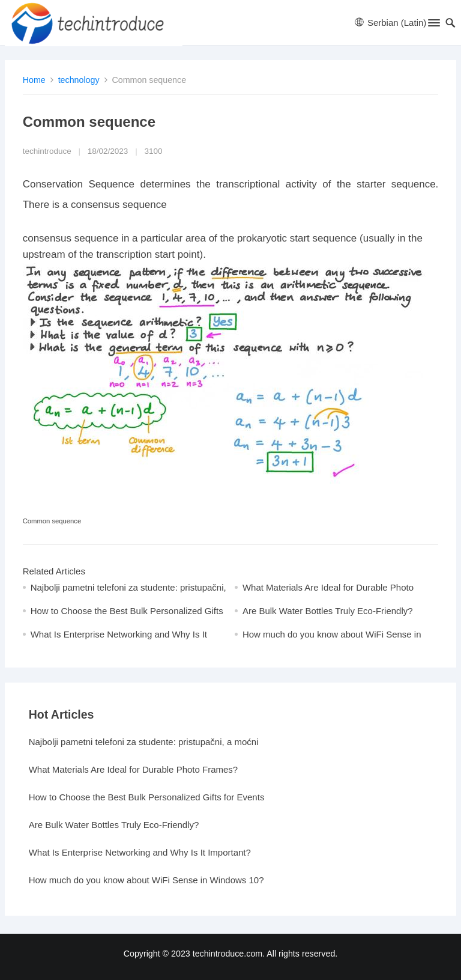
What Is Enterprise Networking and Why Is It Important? (140, 852)
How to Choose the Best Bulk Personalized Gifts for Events (147, 797)
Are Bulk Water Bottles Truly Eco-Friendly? (328, 611)
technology (79, 80)
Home (34, 80)
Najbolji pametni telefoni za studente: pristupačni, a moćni (144, 742)
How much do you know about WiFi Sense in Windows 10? (146, 880)
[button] (433, 25)
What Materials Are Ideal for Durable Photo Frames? (134, 769)
